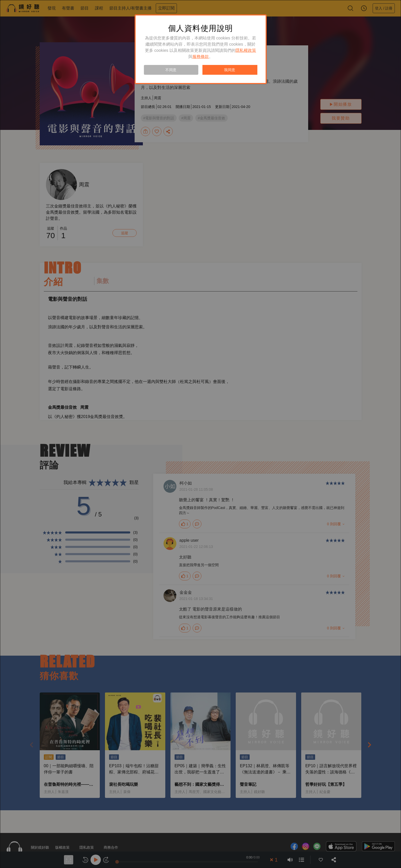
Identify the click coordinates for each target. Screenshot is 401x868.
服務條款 (201, 57)
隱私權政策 (246, 50)
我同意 (230, 70)
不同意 (171, 70)
